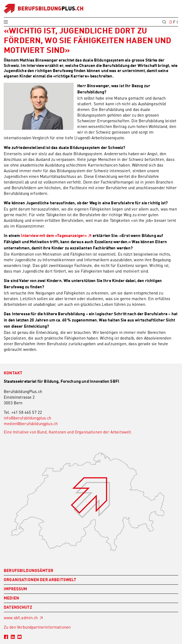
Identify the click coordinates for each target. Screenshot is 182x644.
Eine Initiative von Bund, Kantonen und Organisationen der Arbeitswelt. (68, 432)
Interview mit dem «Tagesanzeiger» (54, 236)
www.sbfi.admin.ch (21, 618)
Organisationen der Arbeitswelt (40, 580)
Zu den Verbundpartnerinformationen (37, 627)
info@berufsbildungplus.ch (27, 418)
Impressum (15, 589)
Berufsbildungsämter (29, 571)
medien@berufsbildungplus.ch (31, 423)
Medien (11, 599)
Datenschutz (18, 608)
